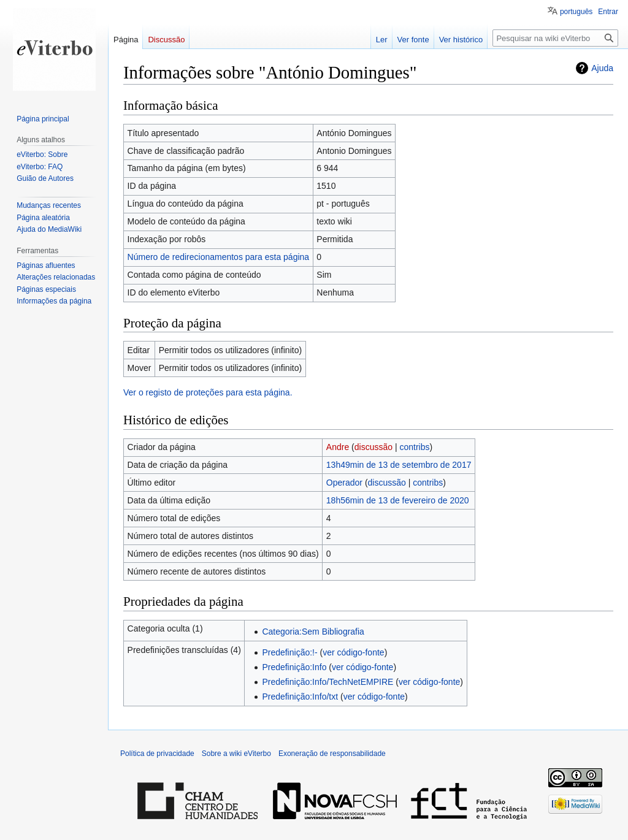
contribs (414, 447)
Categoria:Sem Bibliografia (313, 632)
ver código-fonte (353, 652)
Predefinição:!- (289, 652)
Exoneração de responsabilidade (332, 754)
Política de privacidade (157, 754)
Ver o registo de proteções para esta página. (208, 392)
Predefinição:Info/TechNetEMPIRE (327, 682)
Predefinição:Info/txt (300, 697)
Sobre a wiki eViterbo (236, 754)
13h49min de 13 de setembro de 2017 (399, 465)
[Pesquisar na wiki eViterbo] (555, 38)
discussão (373, 447)
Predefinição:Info (294, 667)
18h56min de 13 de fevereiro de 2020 (398, 500)
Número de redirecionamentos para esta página (219, 257)
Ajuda (602, 68)
